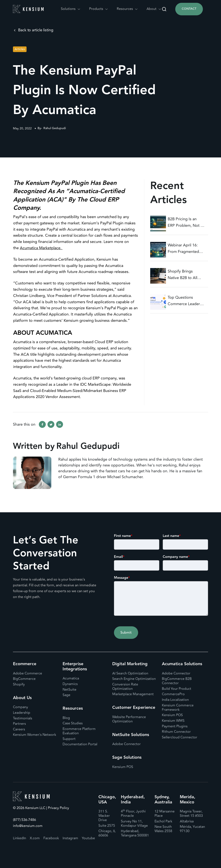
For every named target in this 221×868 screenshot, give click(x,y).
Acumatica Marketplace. (41, 248)
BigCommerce (24, 679)
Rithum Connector (176, 732)
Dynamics (70, 684)
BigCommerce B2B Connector (177, 681)
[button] (71, 9)
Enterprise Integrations (75, 666)
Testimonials (23, 718)
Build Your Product (177, 689)
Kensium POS (123, 767)
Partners (19, 724)
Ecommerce (25, 664)
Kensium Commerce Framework (178, 708)
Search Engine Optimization (134, 679)
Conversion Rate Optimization (125, 687)
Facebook (51, 838)
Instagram (70, 838)
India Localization (175, 700)
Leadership (22, 713)
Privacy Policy (58, 808)
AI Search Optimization (130, 673)
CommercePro (173, 694)
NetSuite (69, 690)
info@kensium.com (28, 826)
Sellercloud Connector (180, 737)
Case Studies (73, 723)
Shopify (19, 684)
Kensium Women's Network (35, 735)
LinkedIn (20, 838)
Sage (66, 695)
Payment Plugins (175, 726)
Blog (66, 718)
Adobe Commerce (28, 673)
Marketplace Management (133, 694)
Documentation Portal (80, 744)
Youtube (88, 838)
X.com (35, 838)
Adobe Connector (126, 744)
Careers (19, 729)
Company (21, 707)
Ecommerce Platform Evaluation (79, 731)
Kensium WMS (173, 721)
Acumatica (71, 678)
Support (69, 739)
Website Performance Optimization (129, 719)
